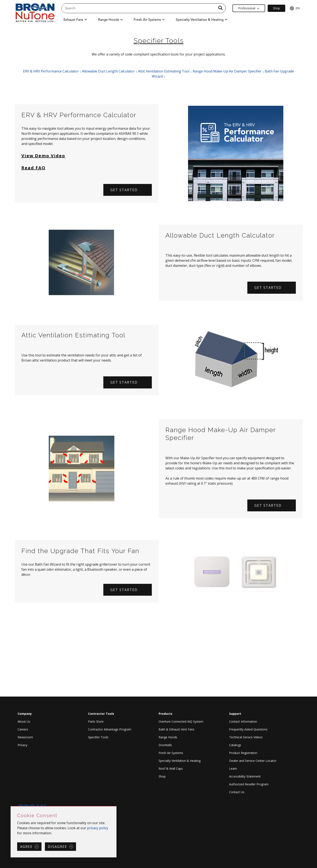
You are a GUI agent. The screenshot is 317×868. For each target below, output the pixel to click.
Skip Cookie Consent (11, 806)
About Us (24, 721)
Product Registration (243, 753)
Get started (124, 190)
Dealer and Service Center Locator (253, 761)
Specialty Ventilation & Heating (180, 761)
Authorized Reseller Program (249, 784)
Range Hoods (168, 737)
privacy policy (98, 828)
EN (295, 8)
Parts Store (96, 721)
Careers (23, 729)
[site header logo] (35, 13)
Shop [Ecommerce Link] (276, 8)
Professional (249, 8)
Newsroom (25, 737)
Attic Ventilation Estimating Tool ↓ (165, 71)
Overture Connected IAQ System (181, 721)
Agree (26, 847)
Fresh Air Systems (171, 753)
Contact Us (237, 792)
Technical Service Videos (246, 737)
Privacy (22, 745)
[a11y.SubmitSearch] (220, 8)
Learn (233, 769)
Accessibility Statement (245, 776)
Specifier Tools (98, 737)
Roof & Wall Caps (171, 769)
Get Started (268, 288)
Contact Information (243, 721)
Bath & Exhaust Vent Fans (176, 729)
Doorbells (165, 745)
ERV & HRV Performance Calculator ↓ (52, 71)
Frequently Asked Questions (248, 729)
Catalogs (235, 745)
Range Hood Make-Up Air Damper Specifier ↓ (228, 71)
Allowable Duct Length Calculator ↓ (110, 71)
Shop (162, 776)
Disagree (57, 847)
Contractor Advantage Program (110, 729)
